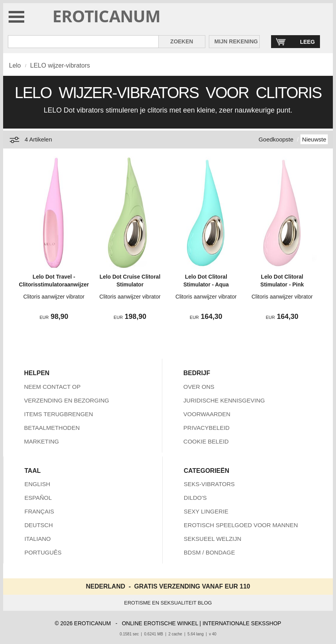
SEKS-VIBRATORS (209, 484)
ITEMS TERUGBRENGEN (59, 414)
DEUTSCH (39, 525)
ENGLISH (38, 484)
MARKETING (42, 441)
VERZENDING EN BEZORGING (67, 400)
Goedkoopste (276, 139)
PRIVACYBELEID (207, 428)
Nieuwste (314, 139)
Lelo (15, 65)
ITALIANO (38, 539)
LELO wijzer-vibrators (60, 65)
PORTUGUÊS (43, 552)
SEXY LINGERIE (206, 511)
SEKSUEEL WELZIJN (213, 539)
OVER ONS (199, 387)
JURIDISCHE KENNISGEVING (224, 400)
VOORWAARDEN (207, 414)
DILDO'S (195, 498)
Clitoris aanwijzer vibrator (54, 297)
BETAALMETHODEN (52, 428)
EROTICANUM (107, 16)
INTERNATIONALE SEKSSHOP (242, 623)
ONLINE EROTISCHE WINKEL (160, 623)
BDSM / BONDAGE (209, 552)
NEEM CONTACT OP (52, 387)
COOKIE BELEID (206, 441)
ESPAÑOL (38, 498)
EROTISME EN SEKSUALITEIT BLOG (168, 603)
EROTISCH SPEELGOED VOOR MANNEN (241, 525)
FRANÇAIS (40, 511)
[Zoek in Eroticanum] (83, 42)
